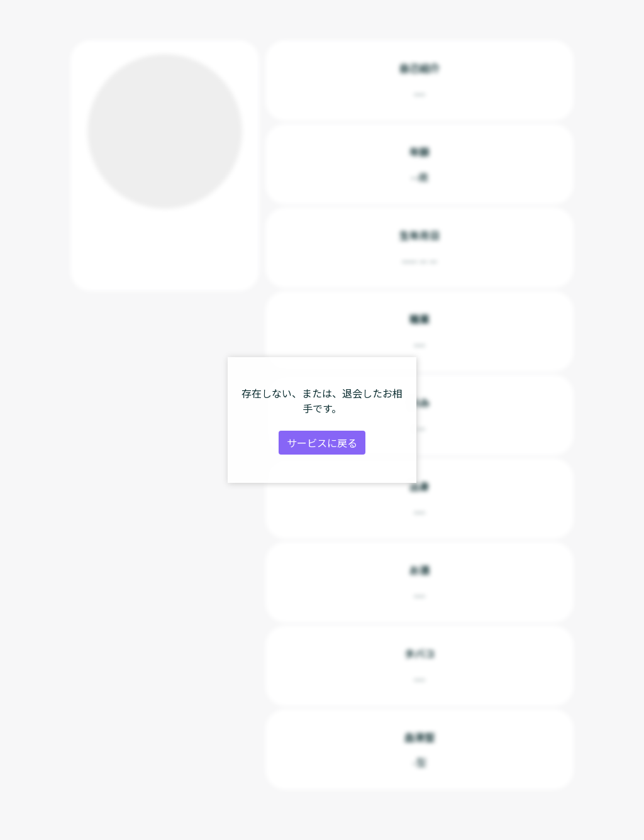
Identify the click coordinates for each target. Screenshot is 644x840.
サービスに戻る (322, 443)
